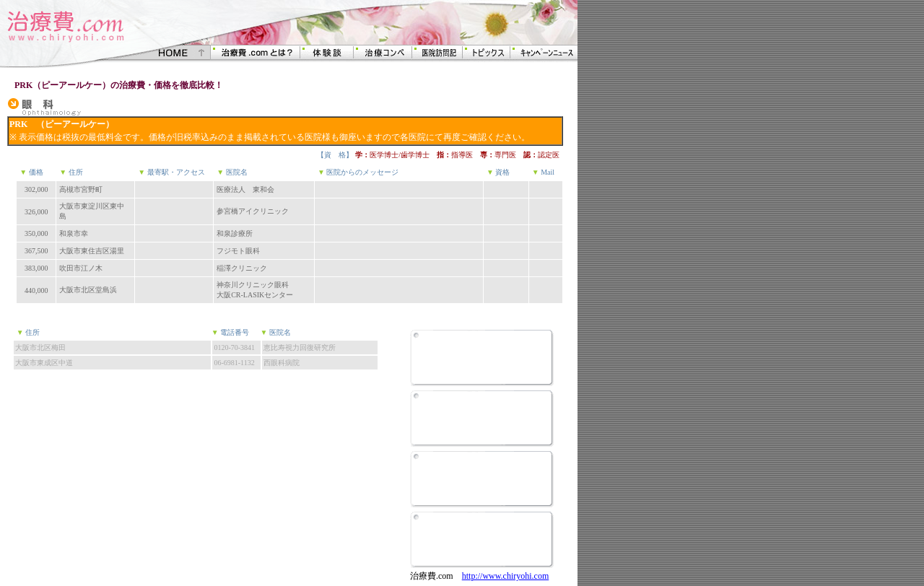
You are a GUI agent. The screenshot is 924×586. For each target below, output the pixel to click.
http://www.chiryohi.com (506, 576)
